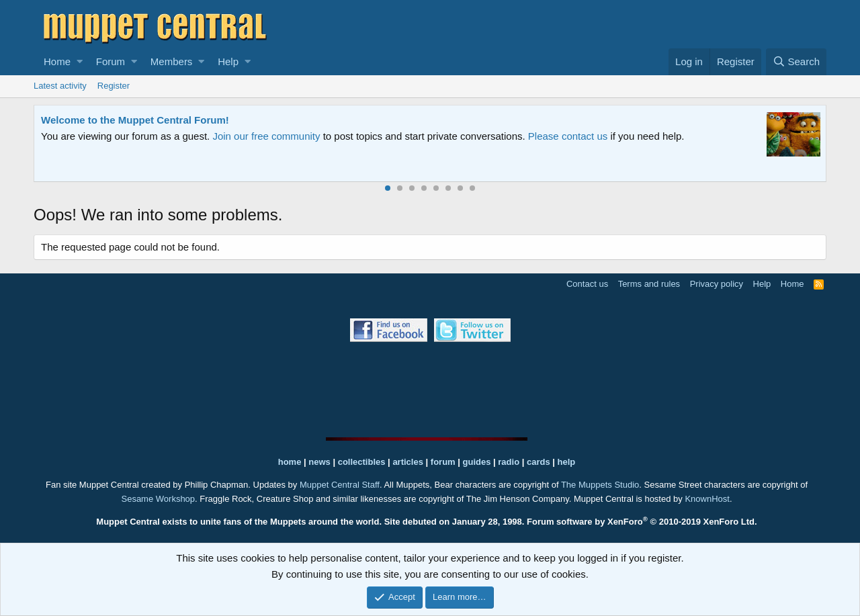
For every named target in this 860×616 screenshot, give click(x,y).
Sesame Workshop (158, 499)
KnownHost (707, 499)
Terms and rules (649, 284)
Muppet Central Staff (340, 485)
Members (172, 61)
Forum (111, 61)
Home (57, 61)
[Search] (796, 62)
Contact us (587, 284)
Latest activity (60, 86)
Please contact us (568, 136)
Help (228, 61)
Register (114, 86)
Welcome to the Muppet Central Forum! (135, 120)
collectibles (362, 462)
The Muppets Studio (600, 485)
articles (409, 462)
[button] (80, 62)
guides (477, 462)
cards (539, 462)
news (319, 462)
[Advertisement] (430, 390)
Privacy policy (717, 284)
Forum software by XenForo (642, 522)
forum (443, 462)
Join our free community (266, 136)
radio (509, 462)
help (567, 462)
